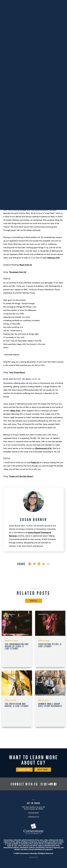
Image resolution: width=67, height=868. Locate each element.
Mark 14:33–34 (46, 137)
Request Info (24, 769)
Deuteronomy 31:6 (43, 448)
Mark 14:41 (15, 410)
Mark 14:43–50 (20, 150)
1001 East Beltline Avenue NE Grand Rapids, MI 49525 (34, 808)
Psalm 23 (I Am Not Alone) (21, 476)
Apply (56, 2)
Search (55, 8)
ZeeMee (45, 784)
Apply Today (43, 769)
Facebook (55, 784)
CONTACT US (33, 817)
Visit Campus (34, 2)
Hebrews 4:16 (53, 258)
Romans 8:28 (15, 174)
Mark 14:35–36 (56, 140)
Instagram (42, 784)
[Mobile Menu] (62, 8)
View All (34, 601)
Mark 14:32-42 (26, 265)
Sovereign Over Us (18, 272)
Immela (13, 192)
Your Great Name (17, 372)
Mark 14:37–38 (55, 144)
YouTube (50, 784)
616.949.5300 (11, 2)
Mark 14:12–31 (40, 127)
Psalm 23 (35, 462)
